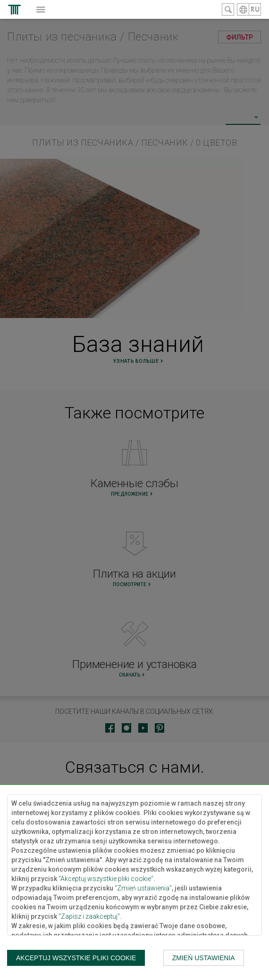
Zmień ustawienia (204, 958)
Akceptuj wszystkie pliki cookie (76, 958)
